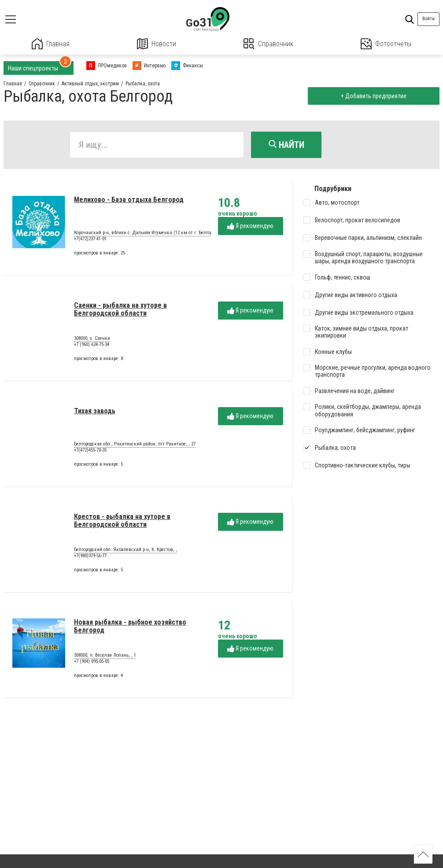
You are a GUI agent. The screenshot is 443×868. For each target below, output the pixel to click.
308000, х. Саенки (92, 338)
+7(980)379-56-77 (90, 556)
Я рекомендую (250, 226)
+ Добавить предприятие (373, 96)
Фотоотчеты (386, 44)
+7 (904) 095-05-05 (92, 661)
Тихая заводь (95, 411)
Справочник (268, 44)
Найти (286, 145)
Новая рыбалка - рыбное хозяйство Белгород (130, 626)
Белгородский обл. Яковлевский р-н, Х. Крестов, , (126, 550)
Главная (51, 44)
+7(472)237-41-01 (90, 239)
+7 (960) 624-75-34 (92, 344)
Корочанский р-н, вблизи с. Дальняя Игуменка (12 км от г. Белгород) (146, 233)
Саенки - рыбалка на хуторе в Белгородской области (120, 309)
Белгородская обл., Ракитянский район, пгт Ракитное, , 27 (135, 444)
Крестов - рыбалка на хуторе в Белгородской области (122, 520)
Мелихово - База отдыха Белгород (129, 200)
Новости (157, 44)
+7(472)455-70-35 (90, 450)
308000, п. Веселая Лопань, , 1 (105, 655)
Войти (428, 19)
